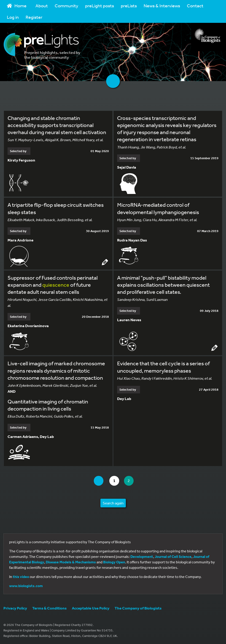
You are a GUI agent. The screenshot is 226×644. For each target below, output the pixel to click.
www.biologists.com (26, 586)
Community (66, 6)
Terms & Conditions (49, 608)
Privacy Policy (15, 608)
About (42, 6)
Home (17, 6)
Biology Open (114, 562)
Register (34, 17)
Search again (113, 503)
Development (142, 557)
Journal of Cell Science (173, 557)
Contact (195, 6)
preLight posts (100, 6)
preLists (129, 6)
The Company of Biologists (138, 608)
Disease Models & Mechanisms (71, 562)
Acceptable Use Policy (91, 608)
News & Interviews (162, 6)
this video (21, 577)
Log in (13, 17)
